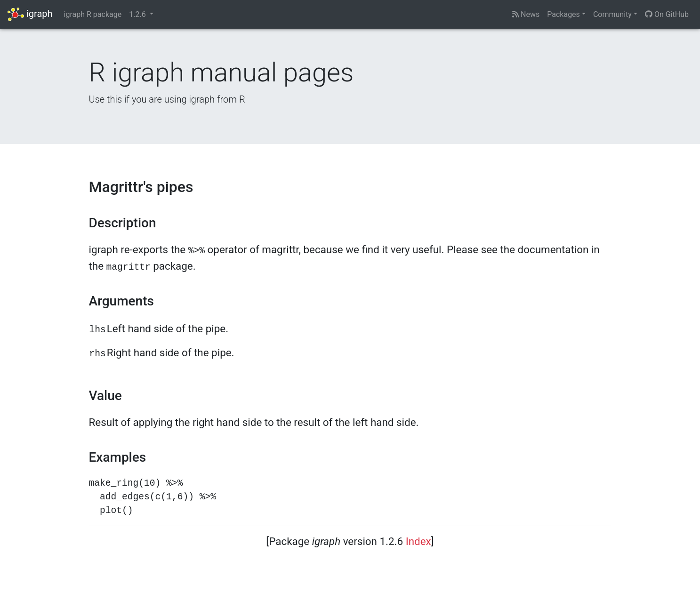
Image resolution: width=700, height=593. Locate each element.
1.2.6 (138, 14)
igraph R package (93, 14)
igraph (30, 14)
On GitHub (667, 14)
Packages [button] (563, 14)
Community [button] (612, 14)
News (526, 14)
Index (418, 541)
